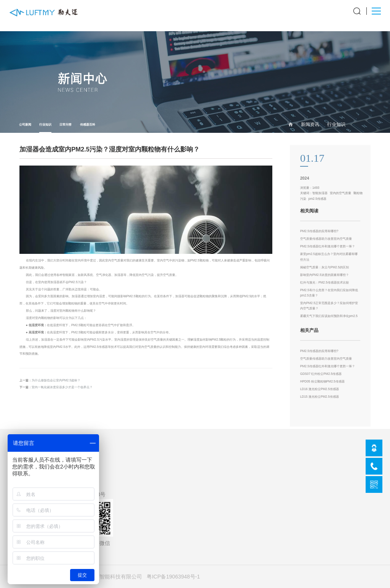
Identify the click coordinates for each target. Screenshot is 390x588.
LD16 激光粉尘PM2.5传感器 (320, 389)
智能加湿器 (320, 193)
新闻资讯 (310, 124)
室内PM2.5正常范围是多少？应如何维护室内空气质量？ (329, 306)
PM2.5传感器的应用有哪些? (319, 231)
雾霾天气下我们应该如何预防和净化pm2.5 (329, 316)
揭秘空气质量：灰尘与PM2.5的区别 (324, 267)
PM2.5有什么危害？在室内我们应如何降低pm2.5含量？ (329, 293)
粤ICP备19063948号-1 (173, 577)
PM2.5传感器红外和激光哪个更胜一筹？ (328, 246)
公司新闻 (25, 125)
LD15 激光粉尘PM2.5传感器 (320, 397)
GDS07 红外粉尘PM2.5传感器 (321, 374)
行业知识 (45, 128)
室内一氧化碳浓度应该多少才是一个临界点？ (62, 387)
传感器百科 (88, 125)
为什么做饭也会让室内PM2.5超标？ (56, 380)
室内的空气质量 (340, 193)
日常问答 (66, 125)
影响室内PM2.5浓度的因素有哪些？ (324, 275)
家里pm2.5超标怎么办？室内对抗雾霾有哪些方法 (329, 257)
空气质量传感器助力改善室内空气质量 (326, 239)
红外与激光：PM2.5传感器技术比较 (324, 283)
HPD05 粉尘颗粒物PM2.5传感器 (322, 382)
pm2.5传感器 (317, 199)
